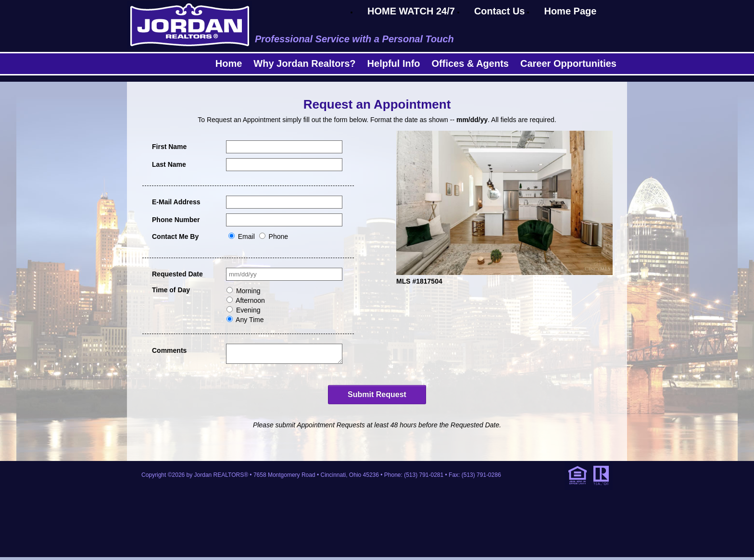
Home (229, 63)
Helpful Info (394, 63)
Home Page (570, 11)
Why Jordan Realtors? (304, 63)
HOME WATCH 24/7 (411, 11)
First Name (169, 147)
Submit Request (377, 397)
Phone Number (176, 220)
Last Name (169, 164)
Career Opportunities (568, 63)
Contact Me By (175, 236)
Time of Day (171, 290)
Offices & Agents (470, 63)
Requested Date (177, 274)
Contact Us (500, 11)
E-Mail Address (176, 202)
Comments (169, 350)
